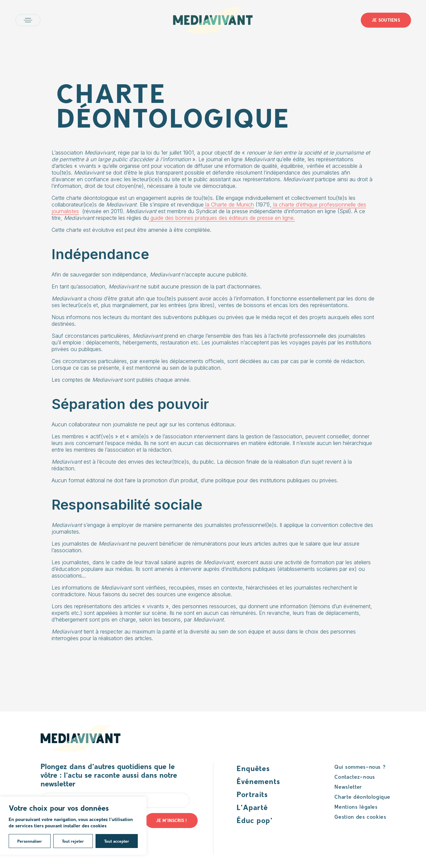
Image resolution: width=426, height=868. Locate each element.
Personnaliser (30, 841)
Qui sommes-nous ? (360, 767)
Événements (258, 781)
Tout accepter (117, 841)
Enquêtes (253, 768)
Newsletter (348, 787)
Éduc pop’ (255, 820)
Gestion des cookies (360, 817)
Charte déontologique (362, 797)
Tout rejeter (73, 841)
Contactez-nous (355, 777)
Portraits (252, 794)
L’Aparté (252, 807)
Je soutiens (386, 20)
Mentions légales (356, 807)
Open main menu (28, 20)
